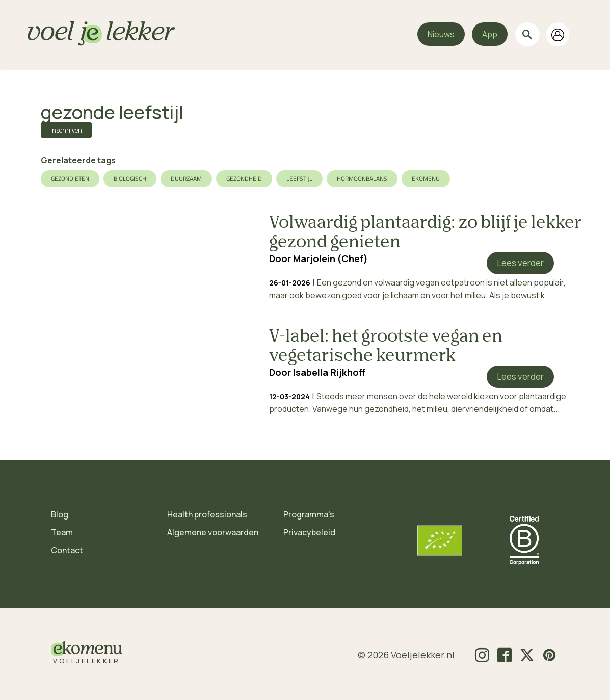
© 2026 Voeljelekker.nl (406, 655)
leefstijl (299, 179)
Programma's (309, 514)
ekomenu (426, 179)
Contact (67, 550)
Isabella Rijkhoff (329, 372)
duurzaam (186, 179)
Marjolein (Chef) (330, 258)
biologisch (130, 179)
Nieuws (441, 34)
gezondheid (244, 179)
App (490, 34)
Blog (60, 514)
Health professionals (207, 514)
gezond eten (70, 179)
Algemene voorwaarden (213, 532)
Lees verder (520, 263)
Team (62, 532)
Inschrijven (66, 130)
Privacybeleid (309, 532)
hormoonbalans (362, 179)
